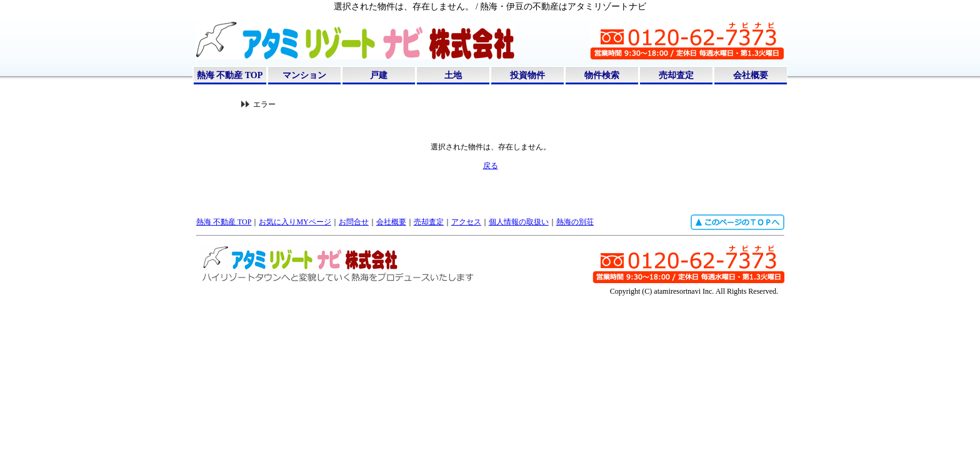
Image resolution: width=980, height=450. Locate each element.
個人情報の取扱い (519, 222)
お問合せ (354, 222)
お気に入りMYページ (295, 222)
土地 (453, 75)
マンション (304, 75)
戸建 (379, 75)
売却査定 (676, 75)
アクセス (466, 222)
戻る (491, 166)
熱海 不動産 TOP (230, 75)
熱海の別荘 (575, 222)
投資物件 (527, 75)
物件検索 (602, 75)
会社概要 (751, 75)
